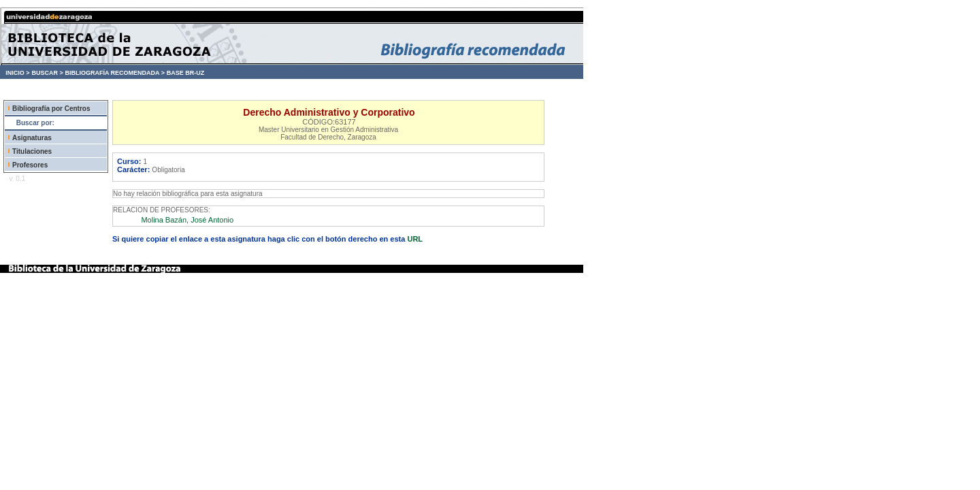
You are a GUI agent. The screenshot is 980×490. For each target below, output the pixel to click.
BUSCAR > (47, 73)
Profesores (30, 165)
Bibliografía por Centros (51, 109)
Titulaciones (32, 151)
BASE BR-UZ (186, 73)
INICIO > (17, 73)
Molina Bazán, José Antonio (187, 220)
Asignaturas (32, 138)
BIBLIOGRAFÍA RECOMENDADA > (115, 73)
